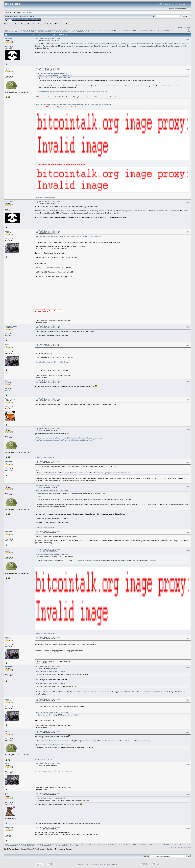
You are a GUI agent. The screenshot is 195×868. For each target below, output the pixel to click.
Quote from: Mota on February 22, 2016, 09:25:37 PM (51, 73)
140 (67, 32)
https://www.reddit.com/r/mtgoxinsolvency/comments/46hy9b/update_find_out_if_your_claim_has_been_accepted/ (73, 92)
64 (50, 30)
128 (33, 32)
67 (56, 30)
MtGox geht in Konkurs (63, 24)
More (38, 19)
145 (81, 32)
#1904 (188, 232)
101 (127, 30)
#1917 (188, 732)
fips (6, 381)
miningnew (9, 827)
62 (46, 30)
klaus (7, 231)
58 (38, 30)
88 (98, 30)
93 (109, 30)
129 (36, 32)
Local (17, 24)
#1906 (188, 345)
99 (122, 30)
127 (30, 32)
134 (50, 32)
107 (144, 30)
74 (70, 30)
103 (132, 30)
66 (54, 30)
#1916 (188, 700)
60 (42, 30)
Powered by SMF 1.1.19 (86, 864)
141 (70, 32)
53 (28, 30)
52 (26, 30)
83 (88, 30)
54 (30, 30)
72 (66, 30)
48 (18, 30)
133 (47, 32)
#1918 (188, 765)
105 (138, 30)
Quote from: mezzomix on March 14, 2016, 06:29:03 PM (52, 712)
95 (113, 30)
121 (13, 32)
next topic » (188, 28)
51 (24, 30)
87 (96, 30)
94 (111, 30)
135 (53, 32)
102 (130, 30)
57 (36, 30)
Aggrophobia (10, 399)
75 (72, 30)
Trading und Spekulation (44, 24)
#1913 (188, 550)
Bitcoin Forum (9, 24)
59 (40, 30)
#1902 (188, 69)
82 (86, 30)
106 (141, 30)
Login (26, 19)
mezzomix (9, 461)
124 (22, 32)
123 (19, 32)
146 (84, 32)
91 (105, 30)
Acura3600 (9, 39)
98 (119, 30)
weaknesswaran (11, 326)
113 (161, 30)
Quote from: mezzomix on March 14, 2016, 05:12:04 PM (52, 554)
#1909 (188, 430)
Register (32, 19)
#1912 (188, 532)
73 (68, 30)
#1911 (188, 487)
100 (124, 30)
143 (76, 32)
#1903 (188, 202)
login (23, 12)
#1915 (188, 668)
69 (60, 30)
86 (94, 30)
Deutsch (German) (27, 24)
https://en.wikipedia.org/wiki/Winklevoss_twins (57, 745)
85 (92, 30)
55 (32, 30)
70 (62, 30)
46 (13, 30)
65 (52, 30)
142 (73, 32)
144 (79, 32)
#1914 (188, 638)
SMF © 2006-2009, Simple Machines (105, 864)
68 (58, 30)
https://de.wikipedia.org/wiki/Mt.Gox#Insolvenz (51, 362)
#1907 (188, 382)
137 (59, 32)
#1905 (188, 327)
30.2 (28, 16)
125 (25, 32)
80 (82, 30)
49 (20, 30)
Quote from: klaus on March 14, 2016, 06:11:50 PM (50, 672)
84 (90, 30)
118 (5, 32)
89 (101, 30)
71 (64, 30)
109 (149, 30)
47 (15, 30)
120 (11, 32)
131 (42, 32)
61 (44, 30)
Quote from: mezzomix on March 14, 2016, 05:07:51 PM (52, 491)
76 (74, 30)
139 (64, 32)
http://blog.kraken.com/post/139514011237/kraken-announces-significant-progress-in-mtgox (68, 236)
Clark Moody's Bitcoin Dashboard (45, 198)
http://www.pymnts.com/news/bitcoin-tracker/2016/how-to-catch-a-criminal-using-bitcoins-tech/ (69, 438)
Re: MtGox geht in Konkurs (49, 39)
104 (135, 30)
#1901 (188, 40)
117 (172, 30)
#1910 (188, 462)
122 (16, 32)
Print (188, 32)
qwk (6, 793)
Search (20, 19)
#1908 (188, 400)
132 (45, 32)
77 (76, 30)
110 (152, 30)
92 (107, 30)
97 (117, 30)
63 (48, 30)
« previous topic (181, 27)
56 (34, 30)
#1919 (188, 794)
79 (80, 30)
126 (28, 32)
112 (158, 30)
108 (147, 30)
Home (9, 19)
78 (78, 30)
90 (103, 30)
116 (169, 30)
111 (155, 30)
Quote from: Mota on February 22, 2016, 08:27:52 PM (54, 78)
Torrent (32, 16)
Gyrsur (8, 68)
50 (22, 30)
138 (62, 32)
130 (39, 32)
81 (84, 30)
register (29, 12)
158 (89, 32)
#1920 (188, 828)
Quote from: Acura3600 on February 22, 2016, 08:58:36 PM (54, 76)
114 (164, 30)
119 (8, 32)
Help (15, 19)
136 (56, 32)
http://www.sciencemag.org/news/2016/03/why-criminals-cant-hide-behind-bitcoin (64, 440)
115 (167, 30)
